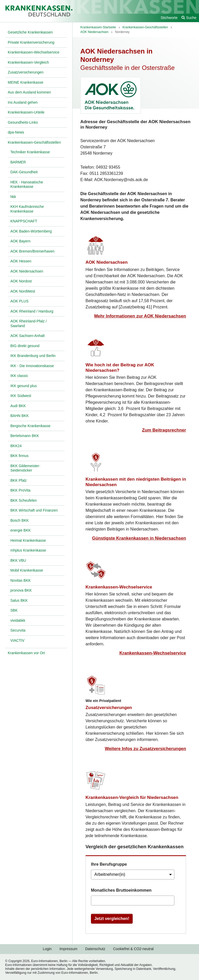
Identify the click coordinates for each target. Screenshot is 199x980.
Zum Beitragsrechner (164, 430)
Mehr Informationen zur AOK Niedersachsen (140, 316)
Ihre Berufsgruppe (109, 864)
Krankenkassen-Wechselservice (119, 587)
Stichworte (169, 18)
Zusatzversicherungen (109, 708)
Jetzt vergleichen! (112, 919)
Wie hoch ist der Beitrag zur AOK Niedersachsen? (120, 368)
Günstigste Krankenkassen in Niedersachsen (139, 538)
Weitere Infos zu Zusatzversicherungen (145, 749)
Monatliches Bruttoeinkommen (121, 890)
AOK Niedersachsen (107, 262)
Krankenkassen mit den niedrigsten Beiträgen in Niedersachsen (136, 482)
